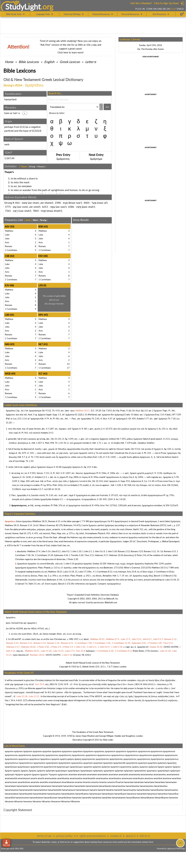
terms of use (44, 836)
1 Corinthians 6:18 (162, 572)
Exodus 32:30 (99, 564)
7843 (36, 211)
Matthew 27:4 (34, 551)
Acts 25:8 (132, 572)
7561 (8, 211)
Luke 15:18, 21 (70, 572)
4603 (86, 203)
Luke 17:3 (83, 572)
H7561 (41, 628)
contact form (147, 842)
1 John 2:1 (87, 551)
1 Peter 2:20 (72, 559)
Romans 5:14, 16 (28, 525)
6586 (71, 207)
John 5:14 (46, 551)
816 (17, 203)
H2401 (167, 647)
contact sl (116, 836)
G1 (22, 127)
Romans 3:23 (137, 551)
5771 (8, 207)
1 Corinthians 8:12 (104, 572)
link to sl (144, 836)
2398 (58, 203)
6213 (45, 207)
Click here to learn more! (71, 52)
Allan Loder (108, 740)
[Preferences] (182, 14)
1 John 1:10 (76, 551)
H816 (34, 628)
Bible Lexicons (29, 62)
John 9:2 (66, 551)
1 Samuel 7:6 (22, 584)
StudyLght (23, 7)
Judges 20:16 (129, 541)
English (49, 62)
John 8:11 (56, 551)
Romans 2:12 (124, 551)
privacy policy (64, 836)
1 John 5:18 (111, 551)
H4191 (49, 655)
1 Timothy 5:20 (76, 555)
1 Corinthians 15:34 (44, 555)
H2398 (19, 628)
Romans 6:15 (54, 521)
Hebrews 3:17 (101, 555)
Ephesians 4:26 (61, 555)
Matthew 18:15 (12, 525)
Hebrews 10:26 (116, 555)
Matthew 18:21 (40, 521)
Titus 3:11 (89, 555)
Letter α (91, 62)
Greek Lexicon (70, 62)
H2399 (56, 655)
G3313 (37, 131)
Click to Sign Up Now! (166, 3)
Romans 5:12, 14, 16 (153, 551)
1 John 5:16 (69, 564)
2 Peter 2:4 (140, 555)
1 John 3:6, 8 (99, 551)
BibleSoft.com (111, 602)
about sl (130, 836)
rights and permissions (92, 836)
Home (9, 62)
